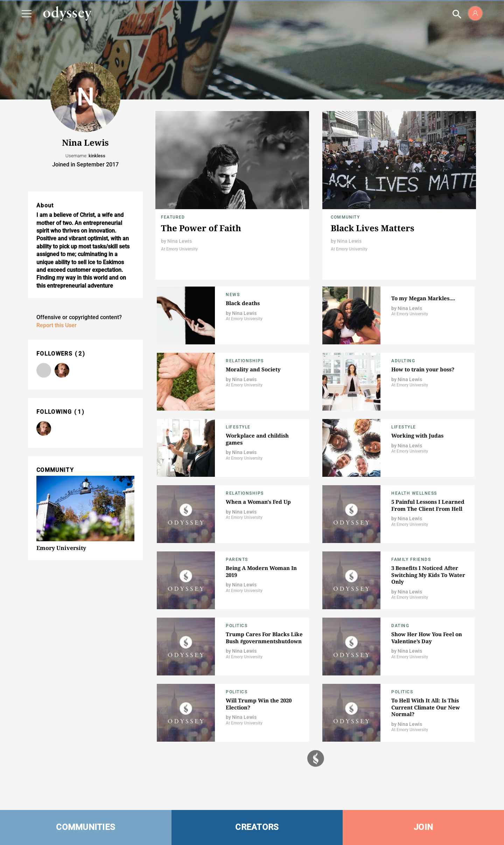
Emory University (61, 548)
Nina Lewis (180, 241)
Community (345, 217)
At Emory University (179, 249)
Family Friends (411, 559)
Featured (173, 217)
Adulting (403, 361)
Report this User (57, 325)
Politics (237, 626)
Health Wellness (414, 493)
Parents (237, 559)
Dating (400, 626)
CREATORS (257, 827)
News (233, 295)
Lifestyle (238, 427)
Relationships (245, 361)
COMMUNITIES (86, 827)
